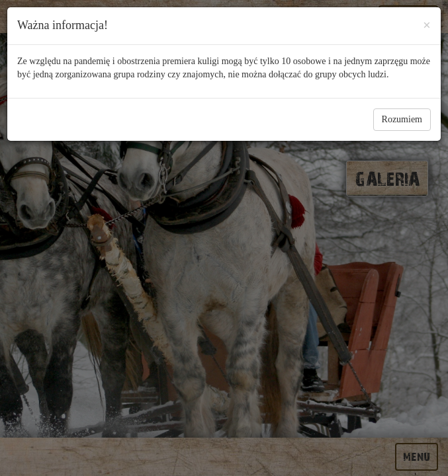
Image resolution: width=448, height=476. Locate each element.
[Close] (427, 23)
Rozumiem (402, 119)
